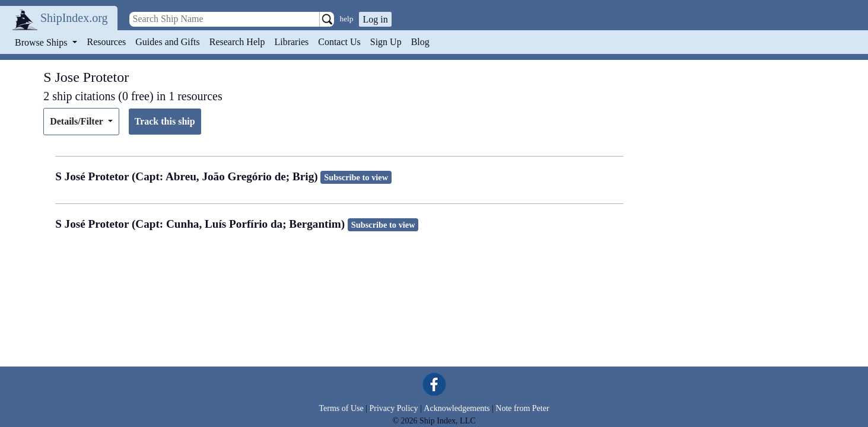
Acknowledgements (457, 408)
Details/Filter (77, 121)
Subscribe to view (356, 177)
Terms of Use (341, 408)
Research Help (237, 42)
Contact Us (339, 42)
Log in (375, 19)
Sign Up (386, 42)
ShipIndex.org (74, 18)
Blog (420, 42)
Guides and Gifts (167, 42)
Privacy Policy (393, 408)
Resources (107, 42)
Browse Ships (42, 42)
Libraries (291, 42)
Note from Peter (522, 408)
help (347, 19)
